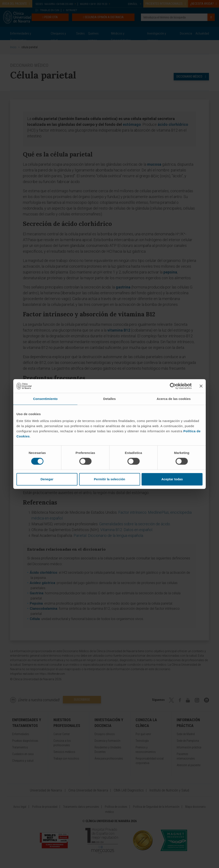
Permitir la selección (109, 479)
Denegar (47, 479)
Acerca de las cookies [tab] (174, 399)
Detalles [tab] (109, 399)
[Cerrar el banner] (201, 386)
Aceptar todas (172, 479)
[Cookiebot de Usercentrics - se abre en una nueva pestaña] (173, 386)
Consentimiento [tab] (45, 399)
